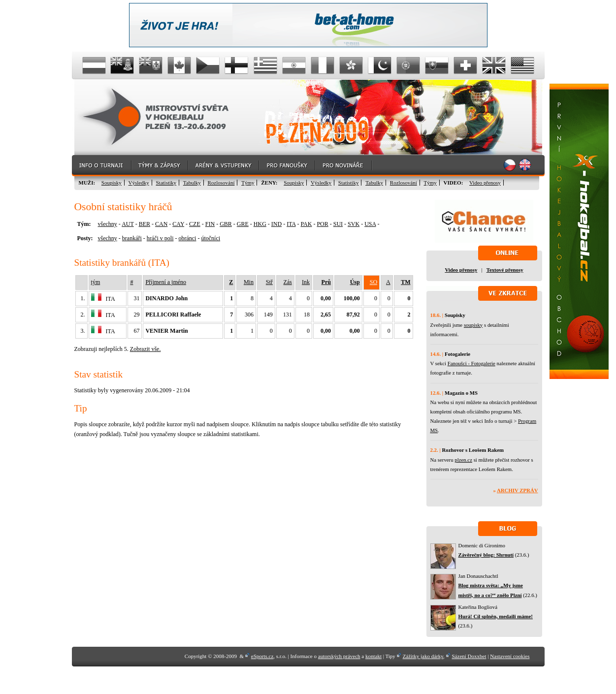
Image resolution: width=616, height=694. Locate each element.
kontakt (373, 656)
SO (373, 282)
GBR (226, 224)
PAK (307, 224)
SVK (354, 224)
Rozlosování (221, 183)
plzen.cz (463, 460)
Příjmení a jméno (166, 282)
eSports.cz (262, 656)
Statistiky (166, 183)
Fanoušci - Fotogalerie (471, 363)
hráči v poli (160, 238)
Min (249, 282)
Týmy (248, 183)
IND (276, 224)
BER (145, 224)
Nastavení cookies (510, 656)
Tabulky (192, 183)
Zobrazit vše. (146, 349)
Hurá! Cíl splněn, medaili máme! (496, 616)
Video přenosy (485, 183)
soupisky (473, 325)
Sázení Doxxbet (469, 656)
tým (96, 282)
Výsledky (139, 183)
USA (370, 224)
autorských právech (339, 656)
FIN (210, 224)
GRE (243, 224)
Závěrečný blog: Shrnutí (486, 555)
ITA (291, 224)
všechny (108, 224)
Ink (306, 282)
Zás (287, 282)
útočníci (211, 238)
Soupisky (112, 183)
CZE (195, 224)
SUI (338, 224)
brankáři (132, 238)
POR (322, 224)
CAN (161, 224)
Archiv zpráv (517, 490)
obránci (187, 238)
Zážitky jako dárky (423, 656)
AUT (128, 224)
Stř (269, 282)
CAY (178, 224)
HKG (260, 224)
